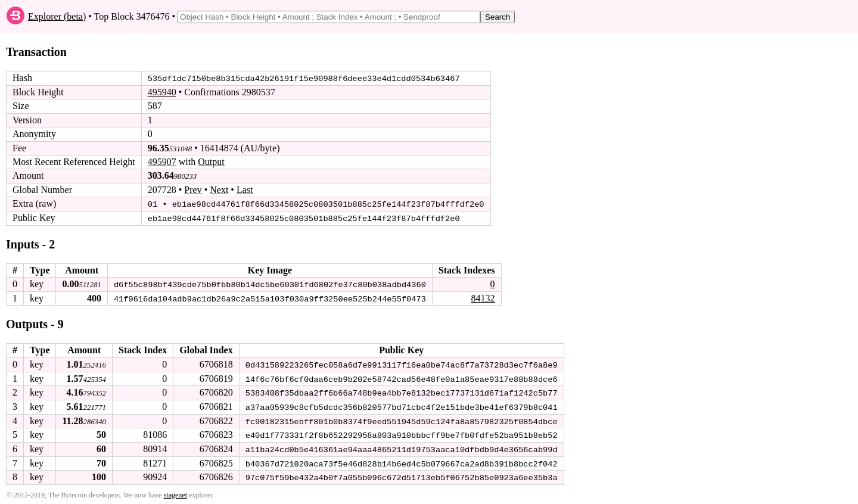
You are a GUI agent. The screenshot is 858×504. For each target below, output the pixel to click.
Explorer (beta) (57, 16)
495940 (162, 92)
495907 (162, 162)
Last (245, 190)
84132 (483, 297)
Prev (193, 190)
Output (211, 162)
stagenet (175, 493)
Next (219, 190)
